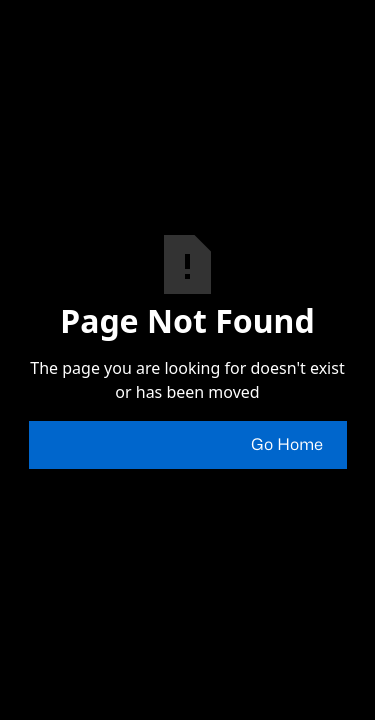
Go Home (287, 445)
